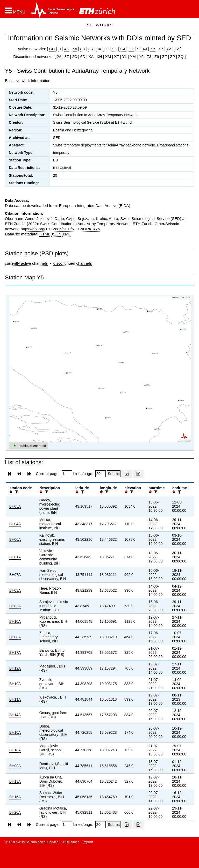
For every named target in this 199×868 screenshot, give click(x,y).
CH (53, 49)
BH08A (15, 637)
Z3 (149, 57)
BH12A (15, 668)
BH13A (15, 781)
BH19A (15, 684)
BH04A (15, 524)
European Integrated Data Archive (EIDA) (94, 206)
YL (124, 57)
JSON (56, 234)
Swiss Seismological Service (37, 842)
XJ (145, 49)
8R (91, 49)
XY (153, 49)
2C (74, 57)
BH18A (15, 750)
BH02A (15, 606)
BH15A (15, 797)
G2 (131, 49)
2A (59, 57)
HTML (45, 234)
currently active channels (26, 263)
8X (99, 49)
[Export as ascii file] (138, 474)
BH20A (15, 812)
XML (66, 234)
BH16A (15, 732)
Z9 (157, 57)
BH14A (15, 715)
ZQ (180, 57)
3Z (67, 57)
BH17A (15, 652)
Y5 (141, 57)
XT (117, 57)
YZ (169, 49)
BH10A (15, 621)
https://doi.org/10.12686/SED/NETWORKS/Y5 (60, 229)
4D (67, 49)
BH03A (15, 590)
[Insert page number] (67, 474)
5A (75, 49)
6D (83, 57)
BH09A (15, 766)
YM (133, 57)
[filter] (16, 492)
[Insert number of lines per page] (101, 474)
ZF (164, 57)
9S (115, 49)
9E (107, 49)
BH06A (15, 539)
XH (99, 57)
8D (83, 49)
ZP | (173, 57)
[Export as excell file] (127, 474)
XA (91, 57)
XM (108, 57)
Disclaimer (71, 842)
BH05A (15, 506)
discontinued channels (73, 263)
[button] (15, 11)
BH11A (15, 699)
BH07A (15, 575)
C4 (123, 49)
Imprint (88, 842)
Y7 (161, 49)
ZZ (177, 49)
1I (60, 49)
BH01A (15, 557)
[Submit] (114, 474)
